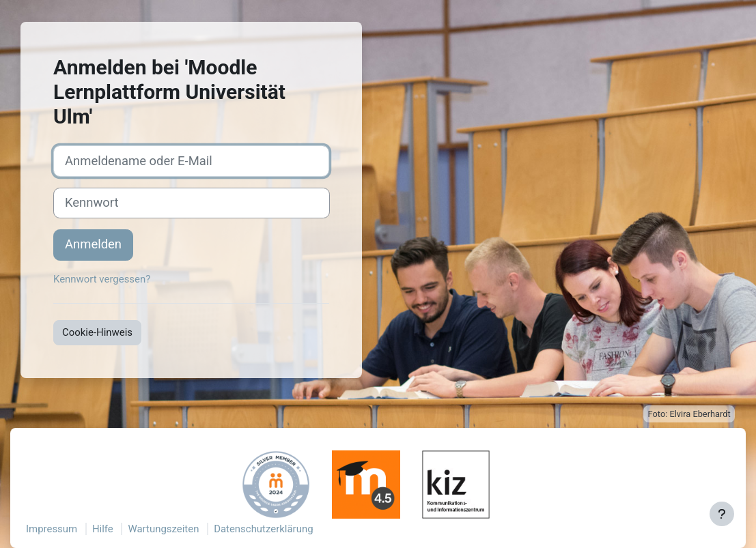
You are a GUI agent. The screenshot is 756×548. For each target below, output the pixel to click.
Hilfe (103, 529)
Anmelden (93, 244)
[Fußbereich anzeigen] (722, 514)
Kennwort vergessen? (102, 279)
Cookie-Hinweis (97, 332)
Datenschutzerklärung (263, 529)
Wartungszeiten (163, 529)
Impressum (52, 529)
